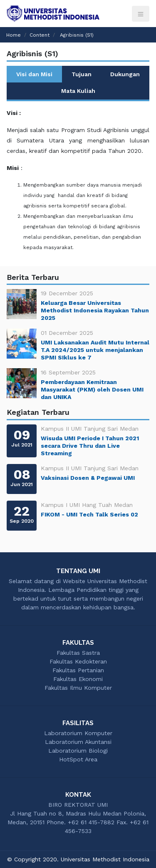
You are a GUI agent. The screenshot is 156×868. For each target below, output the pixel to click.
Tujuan (82, 74)
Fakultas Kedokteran (78, 661)
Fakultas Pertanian (78, 670)
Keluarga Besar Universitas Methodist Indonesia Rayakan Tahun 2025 (95, 310)
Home (14, 35)
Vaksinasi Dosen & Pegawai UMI (88, 478)
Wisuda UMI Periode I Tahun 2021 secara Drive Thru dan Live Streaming (90, 446)
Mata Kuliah (78, 91)
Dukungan (125, 74)
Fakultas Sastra (78, 653)
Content (40, 35)
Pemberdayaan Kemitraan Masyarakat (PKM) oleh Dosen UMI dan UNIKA (92, 389)
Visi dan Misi (34, 74)
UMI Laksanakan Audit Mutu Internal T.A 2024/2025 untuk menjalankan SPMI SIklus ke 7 (95, 350)
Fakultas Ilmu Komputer (78, 688)
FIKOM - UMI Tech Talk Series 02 (89, 514)
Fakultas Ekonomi (78, 679)
